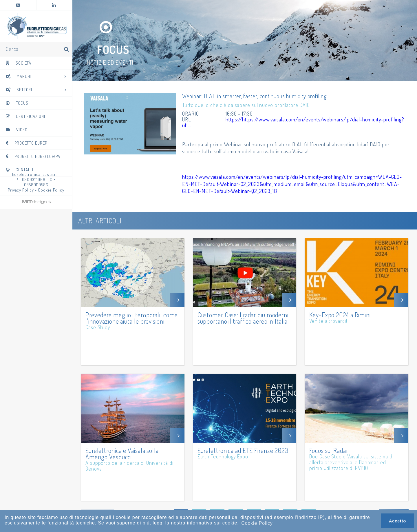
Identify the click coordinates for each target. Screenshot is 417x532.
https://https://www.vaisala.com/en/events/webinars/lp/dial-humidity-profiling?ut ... (285, 122)
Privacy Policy (21, 190)
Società (19, 64)
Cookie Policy (51, 190)
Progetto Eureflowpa (33, 157)
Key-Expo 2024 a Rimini (340, 314)
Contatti (20, 171)
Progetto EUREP (26, 144)
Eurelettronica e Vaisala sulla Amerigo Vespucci (122, 453)
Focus (17, 104)
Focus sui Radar (329, 450)
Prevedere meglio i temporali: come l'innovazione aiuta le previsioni (132, 317)
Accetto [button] (397, 521)
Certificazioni (25, 117)
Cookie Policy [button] (257, 523)
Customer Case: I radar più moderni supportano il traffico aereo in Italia (243, 317)
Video (17, 131)
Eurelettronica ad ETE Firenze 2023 (243, 450)
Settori (36, 91)
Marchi (36, 78)
